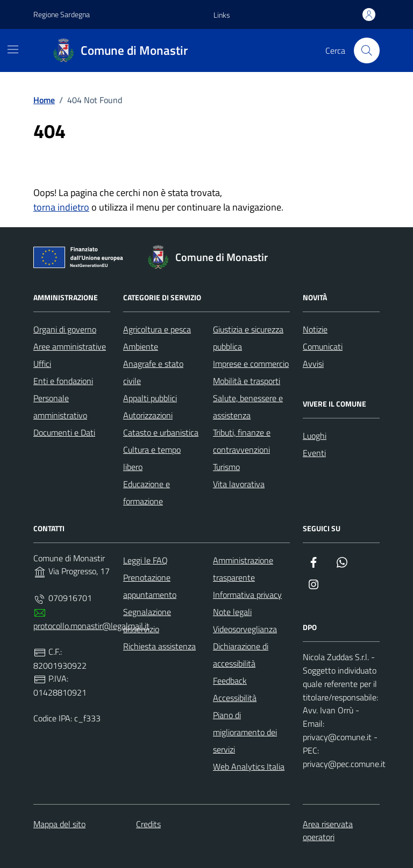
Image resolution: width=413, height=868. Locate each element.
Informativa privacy (247, 595)
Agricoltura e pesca (157, 329)
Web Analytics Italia (249, 766)
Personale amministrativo (60, 407)
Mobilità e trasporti (247, 381)
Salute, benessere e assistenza (248, 407)
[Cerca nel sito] (367, 50)
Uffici (42, 364)
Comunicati (323, 346)
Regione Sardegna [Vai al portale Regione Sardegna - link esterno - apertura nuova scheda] (62, 14)
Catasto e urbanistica (161, 432)
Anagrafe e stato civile (153, 372)
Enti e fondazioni (63, 381)
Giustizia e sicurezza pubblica (248, 338)
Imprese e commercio (251, 364)
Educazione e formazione (147, 493)
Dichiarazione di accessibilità (241, 655)
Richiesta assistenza (159, 646)
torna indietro (61, 207)
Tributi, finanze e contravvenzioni (242, 441)
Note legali (232, 612)
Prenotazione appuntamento (150, 586)
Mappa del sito (59, 824)
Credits (148, 824)
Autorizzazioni (148, 415)
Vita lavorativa (239, 484)
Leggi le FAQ (145, 560)
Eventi (314, 453)
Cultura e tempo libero (152, 458)
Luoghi (315, 436)
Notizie (315, 329)
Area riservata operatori (328, 830)
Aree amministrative (70, 346)
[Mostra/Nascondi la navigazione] (13, 49)
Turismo (226, 467)
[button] (222, 15)
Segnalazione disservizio (147, 620)
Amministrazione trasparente (243, 569)
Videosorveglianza (245, 629)
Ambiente (141, 346)
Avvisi (313, 364)
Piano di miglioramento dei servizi (245, 732)
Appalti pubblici (150, 398)
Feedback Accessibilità (235, 689)
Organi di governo (65, 329)
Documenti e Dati (64, 432)
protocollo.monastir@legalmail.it (91, 626)
